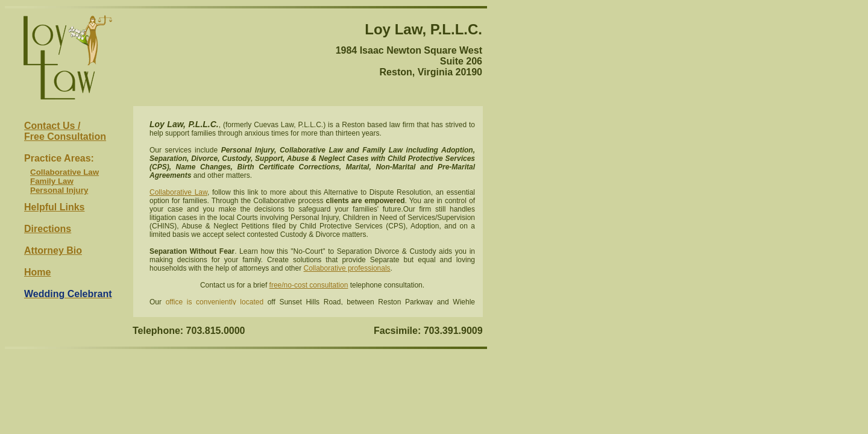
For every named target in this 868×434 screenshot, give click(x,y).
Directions (48, 229)
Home (37, 272)
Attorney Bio (53, 250)
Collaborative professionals (347, 268)
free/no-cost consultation (309, 285)
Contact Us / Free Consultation (65, 131)
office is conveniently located (215, 302)
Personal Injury (59, 190)
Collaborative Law (64, 172)
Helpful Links (54, 207)
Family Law (52, 181)
